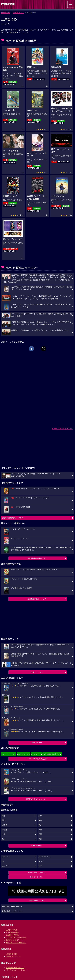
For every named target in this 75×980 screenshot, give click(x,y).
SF (3, 861)
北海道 (5, 825)
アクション (6, 857)
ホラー (41, 866)
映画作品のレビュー (14, 940)
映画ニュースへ (37, 672)
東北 (40, 825)
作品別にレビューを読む (16, 943)
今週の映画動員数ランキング (12, 518)
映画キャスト (18, 13)
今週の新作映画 (13, 932)
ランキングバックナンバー (17, 970)
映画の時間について (37, 900)
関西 (4, 820)
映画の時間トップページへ (12, 911)
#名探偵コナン (23, 754)
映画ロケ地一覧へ (37, 877)
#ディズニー (36, 754)
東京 (4, 816)
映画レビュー (37, 743)
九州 (4, 839)
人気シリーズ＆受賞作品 (16, 937)
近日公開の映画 (13, 935)
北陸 (40, 830)
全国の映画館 (12, 954)
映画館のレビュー (13, 956)
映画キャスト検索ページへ (12, 907)
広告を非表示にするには (62, 429)
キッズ (41, 861)
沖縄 (40, 839)
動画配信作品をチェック (37, 599)
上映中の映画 (12, 930)
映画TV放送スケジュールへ (37, 799)
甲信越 (5, 830)
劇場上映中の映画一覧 (37, 558)
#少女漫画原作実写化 (52, 754)
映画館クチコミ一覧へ (37, 873)
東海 (40, 820)
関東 (40, 816)
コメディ (5, 866)
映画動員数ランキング (15, 968)
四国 (40, 834)
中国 (4, 834)
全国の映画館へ (37, 846)
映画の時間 (6, 13)
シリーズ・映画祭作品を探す (37, 759)
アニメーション (44, 857)
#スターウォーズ (8, 754)
